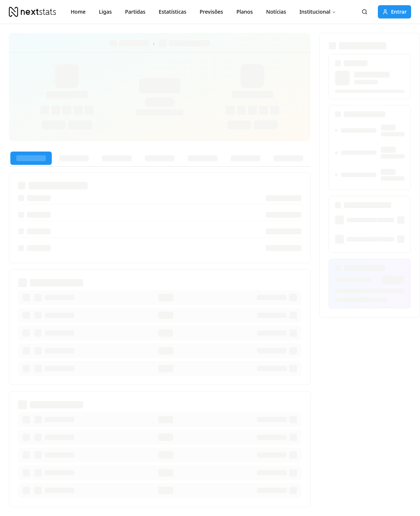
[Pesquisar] (365, 12)
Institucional (318, 12)
